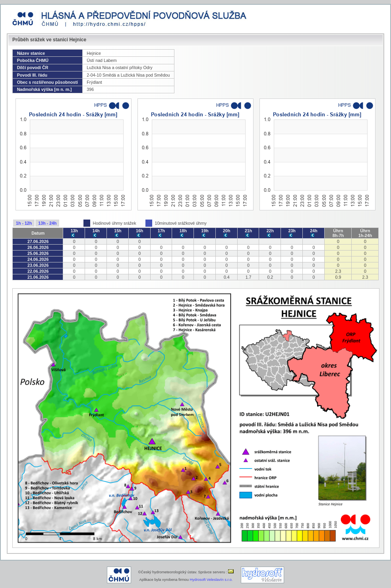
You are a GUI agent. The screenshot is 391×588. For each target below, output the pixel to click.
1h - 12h (24, 223)
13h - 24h (47, 223)
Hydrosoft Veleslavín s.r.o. (211, 580)
